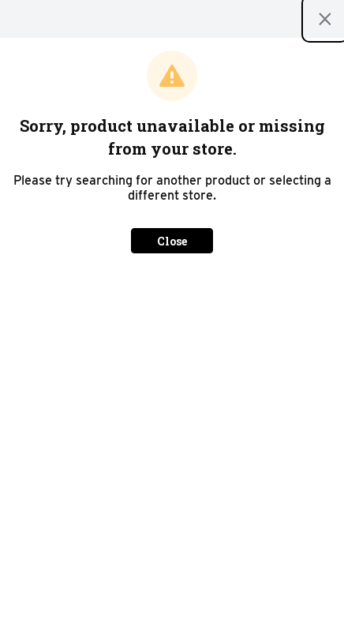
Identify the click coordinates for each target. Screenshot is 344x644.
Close (172, 241)
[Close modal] (325, 19)
